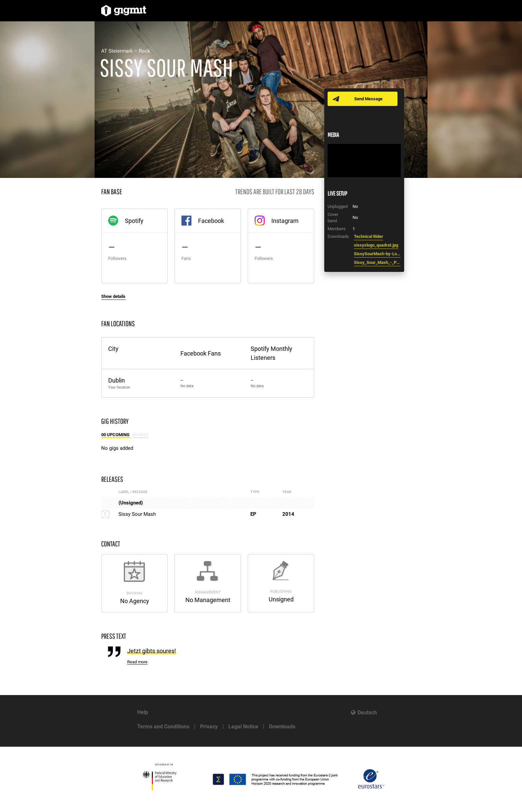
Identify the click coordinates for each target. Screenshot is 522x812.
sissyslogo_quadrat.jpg (376, 245)
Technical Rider (369, 236)
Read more (137, 662)
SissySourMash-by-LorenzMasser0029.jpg (377, 254)
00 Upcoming (116, 435)
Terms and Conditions (163, 727)
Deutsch (367, 713)
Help (143, 712)
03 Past (140, 435)
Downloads (282, 727)
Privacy (209, 727)
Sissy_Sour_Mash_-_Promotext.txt (377, 262)
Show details (113, 296)
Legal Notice (243, 727)
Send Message (368, 99)
